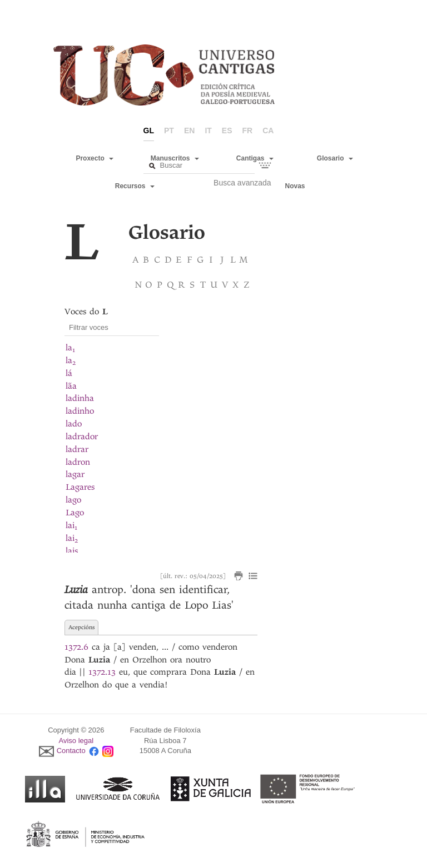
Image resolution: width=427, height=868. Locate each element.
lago (73, 500)
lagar (75, 474)
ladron (78, 462)
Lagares (80, 487)
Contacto (71, 751)
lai (71, 525)
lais (72, 551)
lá (69, 373)
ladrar (77, 449)
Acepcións (81, 627)
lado (74, 424)
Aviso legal (76, 741)
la (70, 348)
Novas (295, 186)
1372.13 (102, 672)
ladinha (80, 398)
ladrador (82, 436)
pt (169, 131)
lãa (71, 386)
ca (268, 131)
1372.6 (76, 647)
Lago (75, 513)
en (189, 131)
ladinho (80, 411)
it (208, 131)
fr (248, 131)
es (227, 131)
